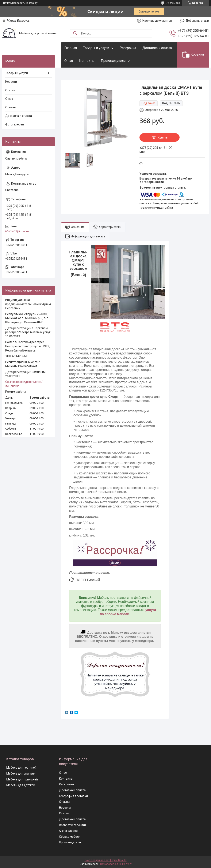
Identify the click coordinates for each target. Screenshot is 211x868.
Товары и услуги (96, 48)
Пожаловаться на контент (116, 864)
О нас (69, 61)
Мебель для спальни (21, 773)
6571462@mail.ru (17, 231)
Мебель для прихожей (22, 779)
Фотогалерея (15, 124)
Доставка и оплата (157, 48)
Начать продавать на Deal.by (20, 3)
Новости (11, 82)
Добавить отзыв (197, 21)
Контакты (87, 61)
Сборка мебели (70, 837)
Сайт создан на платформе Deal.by (106, 860)
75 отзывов (173, 3)
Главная (71, 48)
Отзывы (11, 107)
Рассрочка (128, 48)
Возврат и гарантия (73, 825)
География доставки (73, 796)
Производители (113, 61)
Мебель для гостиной (21, 768)
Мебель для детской (21, 785)
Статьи (10, 90)
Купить (163, 137)
